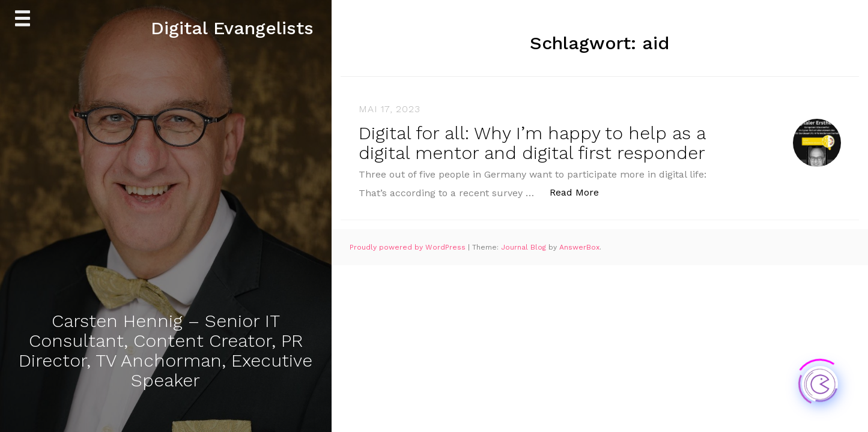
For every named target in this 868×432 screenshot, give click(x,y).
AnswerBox (579, 247)
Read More (581, 192)
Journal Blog (525, 247)
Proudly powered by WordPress (409, 247)
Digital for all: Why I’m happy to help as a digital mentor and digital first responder (532, 143)
